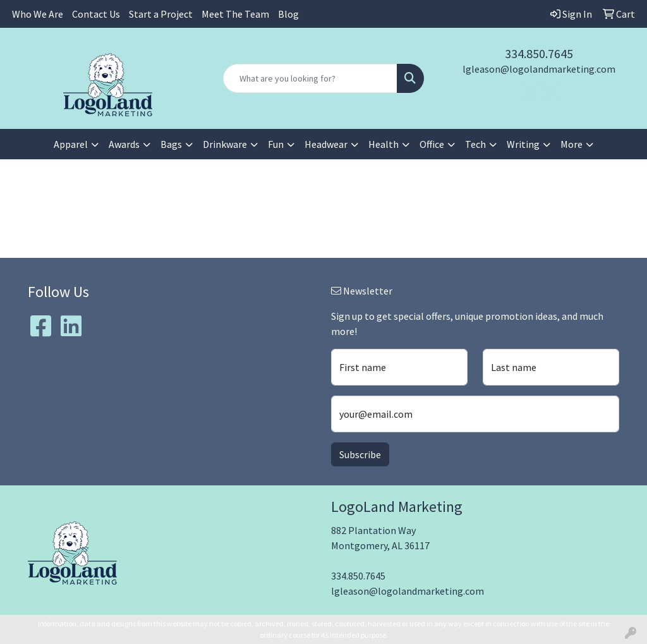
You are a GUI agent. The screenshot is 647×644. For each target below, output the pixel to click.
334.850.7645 (539, 53)
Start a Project (161, 14)
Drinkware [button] (225, 144)
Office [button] (432, 144)
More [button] (571, 144)
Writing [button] (523, 144)
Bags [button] (171, 144)
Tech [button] (475, 144)
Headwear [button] (326, 144)
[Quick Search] (310, 78)
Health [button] (384, 144)
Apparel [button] (71, 144)
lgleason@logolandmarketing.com (539, 69)
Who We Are (38, 14)
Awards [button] (124, 144)
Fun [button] (276, 144)
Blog (288, 14)
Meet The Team (235, 14)
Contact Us (96, 14)
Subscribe (360, 454)
